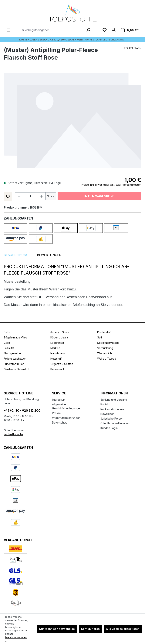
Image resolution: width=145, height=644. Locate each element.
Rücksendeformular (113, 409)
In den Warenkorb (99, 196)
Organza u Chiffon (62, 364)
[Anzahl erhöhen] (42, 196)
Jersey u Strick (60, 332)
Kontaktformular (13, 434)
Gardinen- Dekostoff (17, 369)
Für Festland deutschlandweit (73, 40)
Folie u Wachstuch (15, 359)
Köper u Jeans (59, 337)
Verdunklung (105, 348)
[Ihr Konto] (114, 30)
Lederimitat (57, 343)
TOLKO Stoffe (133, 48)
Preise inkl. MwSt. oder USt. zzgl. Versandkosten (111, 185)
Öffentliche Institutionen (115, 423)
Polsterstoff (104, 332)
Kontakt (105, 404)
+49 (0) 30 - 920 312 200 (22, 410)
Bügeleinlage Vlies (15, 337)
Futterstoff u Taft (14, 364)
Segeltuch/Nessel (108, 343)
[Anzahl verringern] (19, 196)
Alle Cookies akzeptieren (123, 629)
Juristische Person (112, 419)
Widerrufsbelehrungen (66, 418)
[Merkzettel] (105, 30)
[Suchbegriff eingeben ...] (52, 30)
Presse (56, 413)
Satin (100, 337)
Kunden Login (109, 428)
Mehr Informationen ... (16, 639)
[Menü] (8, 30)
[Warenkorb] (130, 30)
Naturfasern (58, 353)
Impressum (59, 400)
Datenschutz (60, 422)
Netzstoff (56, 359)
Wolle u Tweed (107, 359)
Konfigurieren (90, 629)
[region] (72, 120)
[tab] (16, 255)
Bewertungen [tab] (49, 255)
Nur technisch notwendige (57, 629)
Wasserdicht (105, 353)
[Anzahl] (30, 196)
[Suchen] (88, 30)
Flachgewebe (12, 353)
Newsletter (107, 414)
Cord (7, 343)
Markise (55, 348)
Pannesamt (57, 369)
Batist (7, 332)
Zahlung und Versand (114, 400)
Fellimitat (9, 348)
